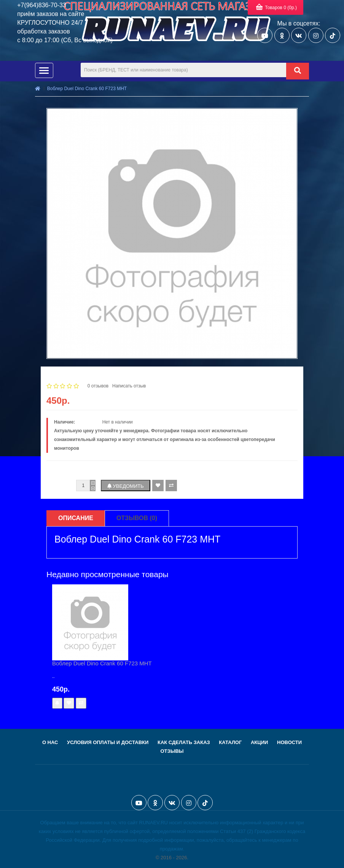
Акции (260, 742)
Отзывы (172, 751)
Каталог (230, 742)
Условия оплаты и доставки (108, 742)
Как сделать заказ (184, 742)
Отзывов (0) (137, 518)
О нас (50, 742)
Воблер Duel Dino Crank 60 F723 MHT (87, 89)
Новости (289, 742)
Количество (60, 486)
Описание (76, 518)
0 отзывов (98, 386)
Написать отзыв (129, 386)
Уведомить (126, 486)
